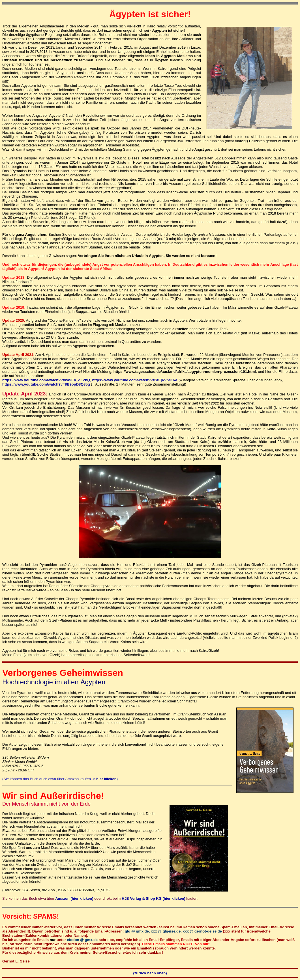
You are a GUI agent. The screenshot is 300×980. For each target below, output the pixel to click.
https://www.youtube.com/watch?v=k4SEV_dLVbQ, (47, 380)
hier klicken (106, 779)
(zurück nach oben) (150, 973)
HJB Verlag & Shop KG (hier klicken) (154, 898)
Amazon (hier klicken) (74, 898)
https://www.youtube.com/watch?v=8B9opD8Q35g (46, 384)
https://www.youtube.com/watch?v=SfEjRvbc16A (135, 380)
